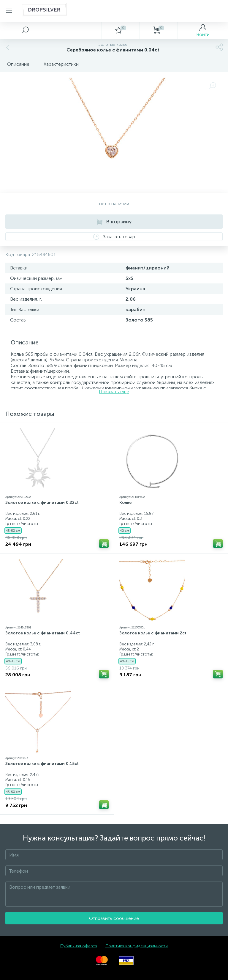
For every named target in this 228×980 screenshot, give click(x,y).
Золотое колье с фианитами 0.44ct (43, 633)
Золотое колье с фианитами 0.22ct (42, 502)
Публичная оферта (79, 946)
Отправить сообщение (114, 918)
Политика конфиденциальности (137, 946)
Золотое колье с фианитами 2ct (153, 633)
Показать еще (114, 392)
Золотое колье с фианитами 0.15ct (42, 764)
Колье (125, 502)
